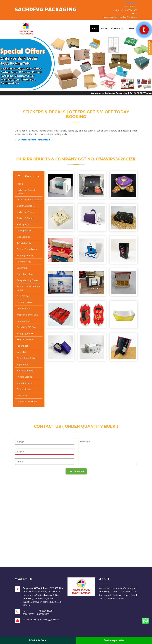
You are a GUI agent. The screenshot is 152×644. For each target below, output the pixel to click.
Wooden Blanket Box (27, 315)
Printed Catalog (24, 377)
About (104, 28)
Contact (131, 28)
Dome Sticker (23, 309)
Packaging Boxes (25, 212)
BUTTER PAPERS (25, 340)
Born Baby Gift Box (26, 327)
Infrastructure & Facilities (29, 200)
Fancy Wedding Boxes (27, 280)
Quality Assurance (26, 206)
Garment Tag (23, 321)
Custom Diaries (24, 302)
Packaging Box (24, 224)
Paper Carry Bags (25, 274)
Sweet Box (22, 352)
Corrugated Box (25, 231)
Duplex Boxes (24, 237)
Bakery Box (22, 268)
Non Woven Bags (25, 371)
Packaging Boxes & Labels (26, 192)
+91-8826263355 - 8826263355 (46, 612)
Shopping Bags (24, 383)
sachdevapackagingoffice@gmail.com (120, 17)
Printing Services (25, 255)
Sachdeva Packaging (46, 9)
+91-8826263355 (129, 10)
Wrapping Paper (25, 333)
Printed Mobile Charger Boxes (28, 288)
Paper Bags (22, 364)
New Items (22, 395)
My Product (117, 28)
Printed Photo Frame (27, 249)
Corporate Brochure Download (34, 140)
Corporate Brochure (27, 402)
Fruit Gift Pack (24, 296)
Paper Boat (22, 346)
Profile (20, 184)
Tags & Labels (24, 243)
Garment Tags (24, 262)
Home (94, 28)
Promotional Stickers (27, 358)
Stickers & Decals (25, 218)
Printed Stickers (25, 389)
